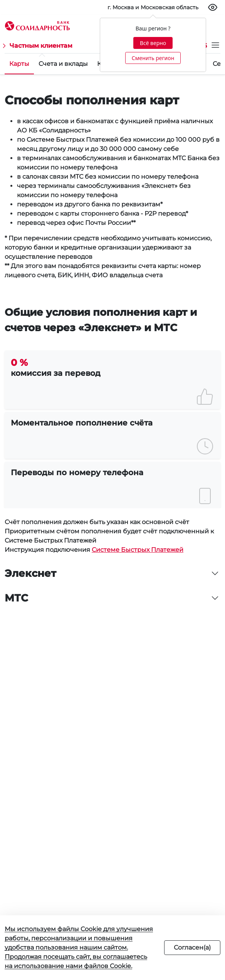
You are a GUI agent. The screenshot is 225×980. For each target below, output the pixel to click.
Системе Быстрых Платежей (138, 550)
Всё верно (153, 43)
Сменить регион (153, 58)
